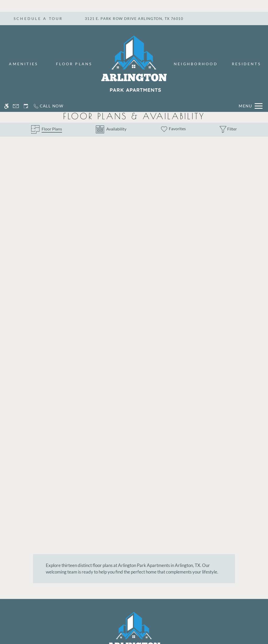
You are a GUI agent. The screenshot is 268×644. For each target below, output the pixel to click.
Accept (218, 629)
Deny (243, 629)
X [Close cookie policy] (261, 622)
